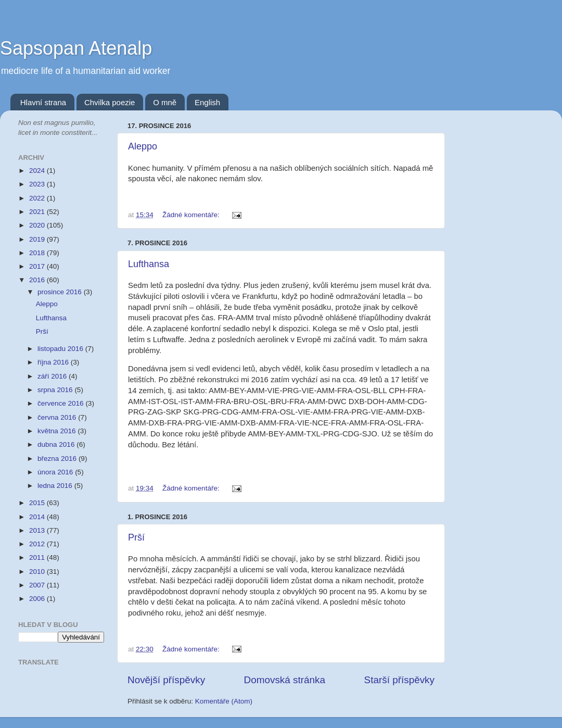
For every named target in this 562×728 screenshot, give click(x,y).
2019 (38, 239)
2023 (38, 184)
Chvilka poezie (110, 102)
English (207, 102)
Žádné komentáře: (192, 215)
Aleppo (143, 146)
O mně (165, 102)
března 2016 (58, 459)
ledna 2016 (56, 486)
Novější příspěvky (166, 680)
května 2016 (58, 431)
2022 (38, 198)
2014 (38, 517)
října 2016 (54, 362)
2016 (38, 280)
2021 (38, 212)
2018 (38, 253)
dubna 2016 (57, 444)
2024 (38, 171)
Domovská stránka (285, 680)
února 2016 (56, 472)
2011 (38, 557)
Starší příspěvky (399, 680)
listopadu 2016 (61, 349)
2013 (38, 530)
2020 (38, 225)
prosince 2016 (61, 292)
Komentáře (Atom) (224, 701)
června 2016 (58, 417)
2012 (38, 544)
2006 (38, 599)
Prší (136, 537)
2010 (38, 572)
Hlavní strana (43, 102)
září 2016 (53, 376)
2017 (38, 266)
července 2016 (61, 403)
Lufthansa (149, 264)
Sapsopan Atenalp (76, 48)
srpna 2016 (56, 390)
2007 (38, 585)
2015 (38, 503)
